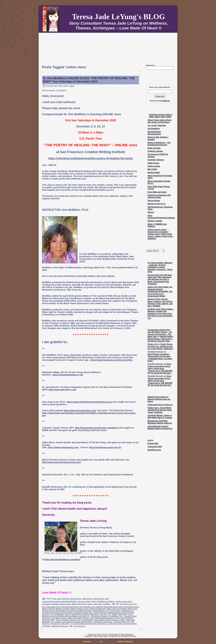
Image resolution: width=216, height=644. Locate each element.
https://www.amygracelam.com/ (80, 410)
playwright (46, 622)
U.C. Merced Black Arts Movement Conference (88, 624)
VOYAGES (46, 626)
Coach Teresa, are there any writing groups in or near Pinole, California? (160, 346)
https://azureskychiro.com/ (62, 390)
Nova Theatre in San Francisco (106, 620)
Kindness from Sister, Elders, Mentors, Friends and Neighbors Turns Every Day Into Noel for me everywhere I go (161, 314)
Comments (155, 447)
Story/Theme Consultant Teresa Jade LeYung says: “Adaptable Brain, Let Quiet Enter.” (160, 358)
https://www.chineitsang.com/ (63, 447)
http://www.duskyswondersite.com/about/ (97, 428)
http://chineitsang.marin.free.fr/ (105, 447)
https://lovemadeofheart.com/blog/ (62, 560)
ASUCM (51, 609)
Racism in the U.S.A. (157, 204)
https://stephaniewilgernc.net (67, 375)
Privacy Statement (126, 634)
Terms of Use (102, 634)
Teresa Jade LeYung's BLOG (118, 17)
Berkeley (59, 609)
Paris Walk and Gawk (157, 192)
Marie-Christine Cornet (86, 618)
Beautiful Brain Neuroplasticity (154, 133)
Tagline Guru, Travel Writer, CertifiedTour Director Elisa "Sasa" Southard (160, 410)
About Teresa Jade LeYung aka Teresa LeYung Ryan (160, 121)
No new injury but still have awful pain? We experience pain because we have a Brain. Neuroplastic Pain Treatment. (160, 280)
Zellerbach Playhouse (60, 626)
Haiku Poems (87, 599)
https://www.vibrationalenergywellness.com (89, 402)
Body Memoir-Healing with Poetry (79, 610)
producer (58, 622)
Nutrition (122, 620)
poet (52, 622)
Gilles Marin (123, 614)
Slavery (151, 212)
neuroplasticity (88, 620)
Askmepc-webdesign (110, 642)
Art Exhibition (154, 129)
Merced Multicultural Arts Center (107, 618)
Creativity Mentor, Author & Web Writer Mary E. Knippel (160, 417)
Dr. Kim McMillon (57, 614)
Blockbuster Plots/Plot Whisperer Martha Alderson (160, 422)
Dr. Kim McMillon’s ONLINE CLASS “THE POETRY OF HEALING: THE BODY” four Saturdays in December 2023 (89, 80)
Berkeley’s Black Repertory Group (76, 609)
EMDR (115, 614)
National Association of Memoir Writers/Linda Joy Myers (159, 399)
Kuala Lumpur (154, 166)
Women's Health (84, 601)
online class (130, 620)
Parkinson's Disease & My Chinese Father (159, 196)
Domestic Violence (156, 160)
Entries (153, 444)
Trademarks (113, 634)
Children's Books (155, 151)
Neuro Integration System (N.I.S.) (69, 620)
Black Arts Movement (98, 609)
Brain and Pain (76, 599)
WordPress (95, 642)
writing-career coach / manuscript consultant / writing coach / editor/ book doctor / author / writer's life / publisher (160, 234)
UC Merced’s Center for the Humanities (122, 624)
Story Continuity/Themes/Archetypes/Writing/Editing (168, 217)
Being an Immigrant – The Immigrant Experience (159, 144)
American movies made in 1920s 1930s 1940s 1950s (161, 116)
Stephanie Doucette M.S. (103, 622)
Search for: (151, 65)
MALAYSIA (152, 169)
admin (72, 86)
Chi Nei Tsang (115, 610)
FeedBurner (165, 101)
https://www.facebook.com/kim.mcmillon (111, 360)
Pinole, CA (152, 344)
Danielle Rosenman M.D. (83, 612)
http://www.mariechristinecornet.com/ (62, 462)
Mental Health (99, 599)
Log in (150, 440)
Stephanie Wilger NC (122, 622)
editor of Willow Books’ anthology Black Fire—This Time (86, 614)
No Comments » (79, 626)
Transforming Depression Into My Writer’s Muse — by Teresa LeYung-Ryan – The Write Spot (160, 333)
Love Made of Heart (59, 618)
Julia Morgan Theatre (99, 616)
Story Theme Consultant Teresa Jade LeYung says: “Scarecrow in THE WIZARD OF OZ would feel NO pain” (160, 369)
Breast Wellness (99, 610)
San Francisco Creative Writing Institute (78, 622)
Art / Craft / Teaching (61, 599)
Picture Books (154, 201)
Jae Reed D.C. (84, 616)
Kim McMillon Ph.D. (115, 616)
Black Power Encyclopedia (117, 609)
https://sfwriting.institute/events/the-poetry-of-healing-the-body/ (91, 158)
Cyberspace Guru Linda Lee (160, 405)
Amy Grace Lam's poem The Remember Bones (60, 607)
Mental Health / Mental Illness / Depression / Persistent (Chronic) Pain (161, 339)
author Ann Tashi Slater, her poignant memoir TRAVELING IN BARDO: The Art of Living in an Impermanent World (160, 292)
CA (107, 610)
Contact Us (92, 634)
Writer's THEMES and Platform (103, 601)
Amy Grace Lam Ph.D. (128, 604)
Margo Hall (72, 618)
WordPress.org (154, 450)
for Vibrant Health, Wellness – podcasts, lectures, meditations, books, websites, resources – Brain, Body (160, 267)
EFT (110, 614)
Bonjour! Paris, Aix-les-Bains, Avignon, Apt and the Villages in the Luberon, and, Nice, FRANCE (160, 303)
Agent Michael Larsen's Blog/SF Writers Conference (160, 427)
